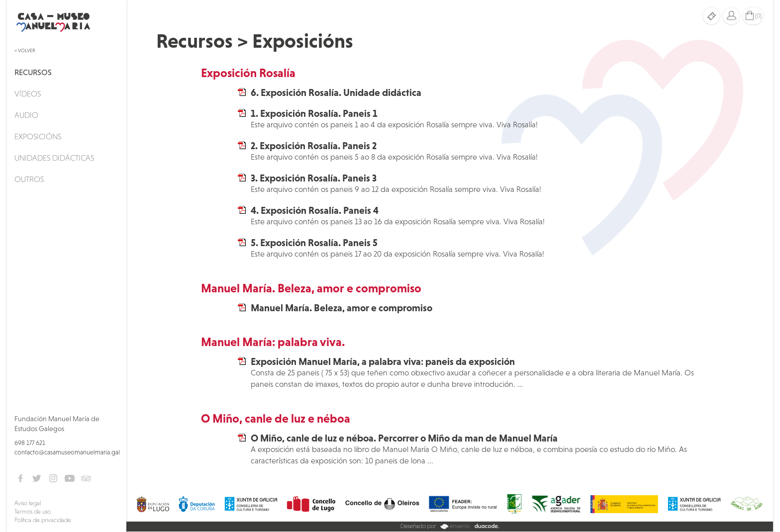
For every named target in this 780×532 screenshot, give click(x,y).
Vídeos (28, 93)
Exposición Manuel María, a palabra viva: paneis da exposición (383, 361)
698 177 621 (30, 443)
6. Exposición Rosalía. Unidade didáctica (336, 92)
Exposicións (38, 136)
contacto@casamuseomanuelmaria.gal (67, 452)
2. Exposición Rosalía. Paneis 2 (314, 146)
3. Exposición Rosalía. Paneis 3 (314, 178)
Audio (26, 115)
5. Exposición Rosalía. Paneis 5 (314, 243)
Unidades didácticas (54, 158)
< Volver (25, 50)
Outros (29, 179)
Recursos (33, 72)
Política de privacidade (43, 520)
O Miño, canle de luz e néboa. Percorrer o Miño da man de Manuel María (404, 438)
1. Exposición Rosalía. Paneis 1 (314, 113)
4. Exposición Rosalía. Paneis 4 (315, 210)
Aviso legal (28, 503)
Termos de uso (33, 512)
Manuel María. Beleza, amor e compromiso (341, 308)
